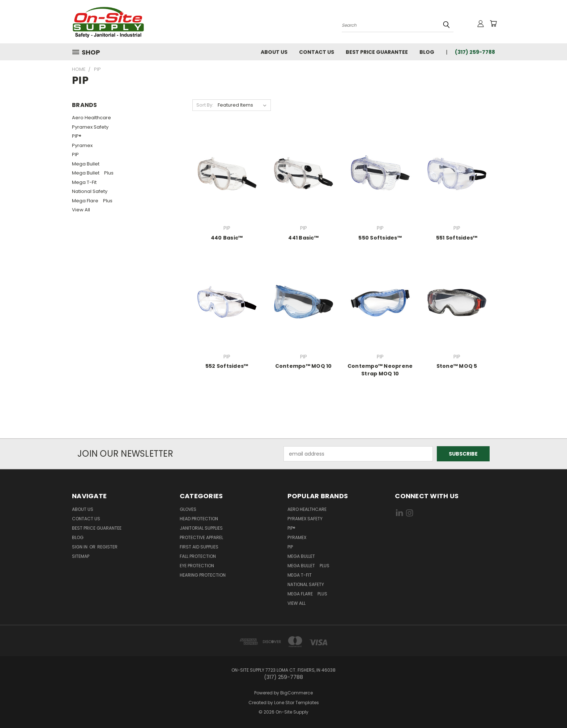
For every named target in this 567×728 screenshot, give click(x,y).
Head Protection (199, 519)
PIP (75, 154)
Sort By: (205, 105)
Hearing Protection (203, 575)
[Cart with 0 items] (493, 23)
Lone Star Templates (297, 703)
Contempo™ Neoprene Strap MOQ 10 (380, 370)
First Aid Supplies (199, 547)
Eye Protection (197, 566)
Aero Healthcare (91, 118)
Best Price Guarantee (377, 52)
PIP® (77, 136)
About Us (274, 52)
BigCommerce (297, 693)
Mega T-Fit (86, 182)
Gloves (188, 509)
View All (81, 210)
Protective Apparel (201, 537)
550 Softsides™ (380, 238)
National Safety (90, 191)
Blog (427, 52)
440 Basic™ (227, 238)
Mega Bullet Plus (93, 173)
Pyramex (82, 145)
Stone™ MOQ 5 (457, 366)
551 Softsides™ (457, 238)
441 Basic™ (303, 238)
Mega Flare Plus (92, 201)
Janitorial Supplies (201, 528)
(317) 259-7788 (475, 52)
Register (107, 547)
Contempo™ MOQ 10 (304, 366)
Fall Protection (198, 556)
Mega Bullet (88, 164)
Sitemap (81, 556)
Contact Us (317, 52)
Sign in (80, 547)
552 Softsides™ (227, 366)
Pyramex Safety (90, 127)
